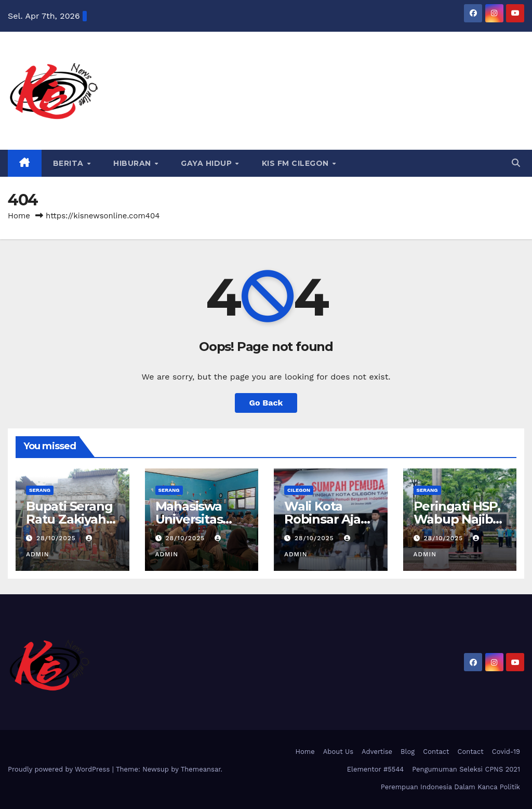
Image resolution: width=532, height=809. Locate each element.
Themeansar (201, 769)
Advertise (377, 752)
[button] (516, 163)
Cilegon (299, 490)
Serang (40, 490)
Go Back (266, 403)
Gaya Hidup (208, 163)
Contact (436, 752)
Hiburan (133, 163)
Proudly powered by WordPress (60, 769)
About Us (338, 752)
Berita (70, 163)
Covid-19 (506, 752)
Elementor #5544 (376, 769)
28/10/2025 (57, 538)
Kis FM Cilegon (297, 163)
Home (19, 216)
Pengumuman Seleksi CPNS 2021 (466, 769)
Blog (408, 752)
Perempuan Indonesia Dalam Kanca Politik (450, 787)
